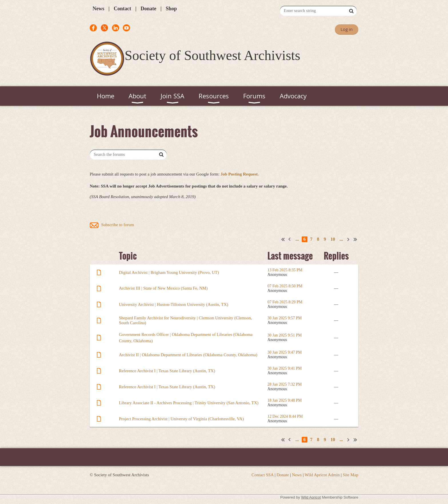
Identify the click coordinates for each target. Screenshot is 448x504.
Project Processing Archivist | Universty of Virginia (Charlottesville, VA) (181, 419)
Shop (171, 9)
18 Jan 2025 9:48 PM (285, 400)
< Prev (290, 239)
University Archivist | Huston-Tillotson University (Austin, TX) (174, 304)
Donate (148, 9)
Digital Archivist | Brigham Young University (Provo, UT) (169, 272)
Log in (347, 29)
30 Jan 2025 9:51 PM (285, 335)
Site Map (350, 475)
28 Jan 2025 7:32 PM (285, 384)
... (297, 239)
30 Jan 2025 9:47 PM (285, 352)
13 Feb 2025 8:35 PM (285, 270)
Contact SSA (262, 475)
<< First (283, 239)
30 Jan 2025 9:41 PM (285, 368)
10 (333, 239)
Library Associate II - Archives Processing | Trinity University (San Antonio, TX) (189, 403)
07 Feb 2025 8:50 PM (285, 286)
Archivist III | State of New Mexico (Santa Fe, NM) (163, 288)
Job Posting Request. (240, 174)
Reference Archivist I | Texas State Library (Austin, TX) (167, 371)
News (98, 9)
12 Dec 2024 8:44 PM (285, 416)
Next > (349, 239)
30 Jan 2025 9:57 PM (285, 318)
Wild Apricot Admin (322, 475)
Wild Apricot (311, 497)
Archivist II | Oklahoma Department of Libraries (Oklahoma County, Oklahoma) (188, 355)
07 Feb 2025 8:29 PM (285, 302)
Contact (122, 9)
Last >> (355, 239)
